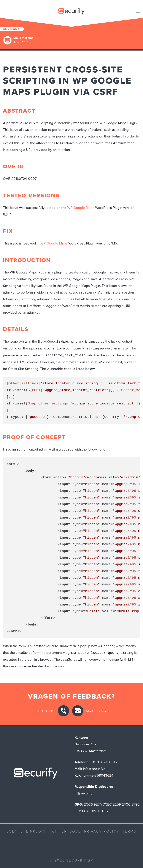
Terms (129, 831)
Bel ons (46, 711)
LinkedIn (36, 831)
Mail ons (96, 711)
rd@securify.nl (85, 793)
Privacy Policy (102, 831)
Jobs (76, 831)
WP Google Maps (81, 208)
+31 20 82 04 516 (104, 762)
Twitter (58, 831)
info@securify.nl (95, 769)
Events (15, 831)
